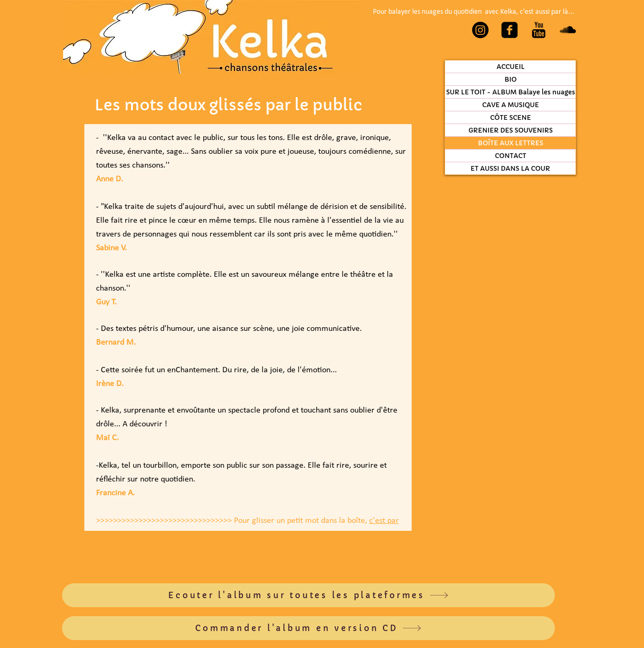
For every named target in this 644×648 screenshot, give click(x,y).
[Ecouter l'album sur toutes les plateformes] (308, 595)
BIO (511, 79)
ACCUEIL (511, 67)
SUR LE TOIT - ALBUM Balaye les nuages (511, 92)
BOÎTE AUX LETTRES (511, 143)
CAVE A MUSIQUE (511, 105)
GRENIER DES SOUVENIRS (511, 130)
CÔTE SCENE (511, 117)
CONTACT (511, 156)
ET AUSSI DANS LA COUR (510, 168)
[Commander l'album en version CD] (308, 628)
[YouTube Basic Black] (539, 30)
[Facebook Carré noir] (510, 30)
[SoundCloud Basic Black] (568, 30)
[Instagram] (480, 30)
